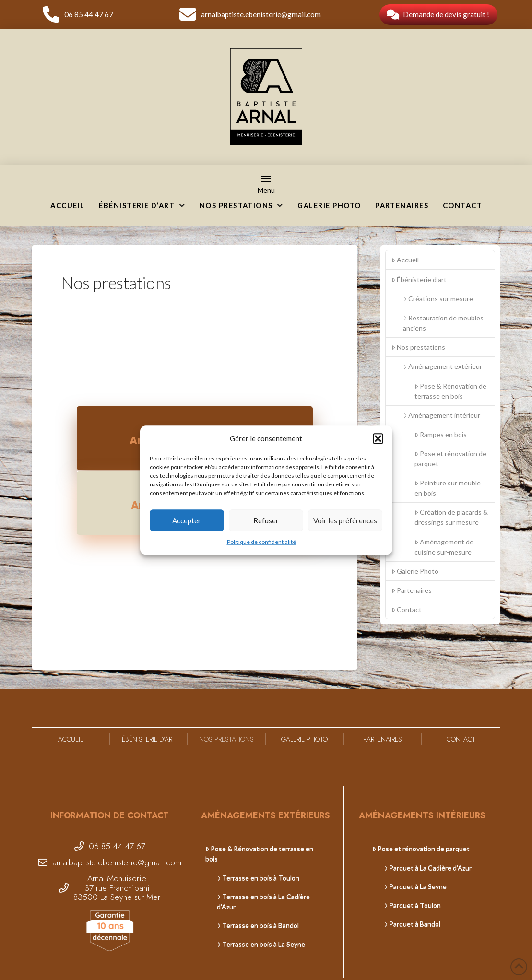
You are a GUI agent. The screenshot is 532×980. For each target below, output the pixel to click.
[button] (378, 439)
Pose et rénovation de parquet (450, 459)
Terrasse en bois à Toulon (258, 878)
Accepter (187, 520)
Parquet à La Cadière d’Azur (428, 868)
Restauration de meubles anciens (443, 323)
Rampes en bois (441, 434)
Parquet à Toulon (412, 905)
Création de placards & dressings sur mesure (451, 517)
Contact (407, 609)
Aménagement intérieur (442, 415)
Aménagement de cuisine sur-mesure (444, 547)
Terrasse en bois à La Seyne (261, 944)
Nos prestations (418, 347)
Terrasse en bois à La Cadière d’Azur (263, 901)
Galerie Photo (415, 571)
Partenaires (412, 590)
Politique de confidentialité (261, 542)
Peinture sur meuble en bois (448, 488)
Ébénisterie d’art (419, 279)
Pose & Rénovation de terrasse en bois (450, 391)
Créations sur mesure (438, 299)
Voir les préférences (345, 520)
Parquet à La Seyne (415, 886)
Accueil (405, 260)
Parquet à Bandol (412, 924)
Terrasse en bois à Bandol (258, 925)
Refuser (266, 520)
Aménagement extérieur (443, 366)
